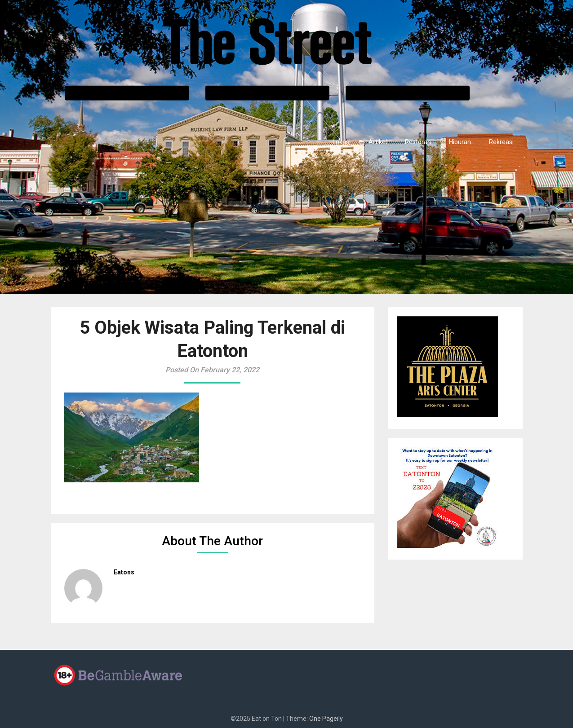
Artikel (378, 142)
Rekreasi (501, 142)
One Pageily (326, 719)
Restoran (418, 142)
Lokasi (342, 142)
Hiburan (460, 142)
